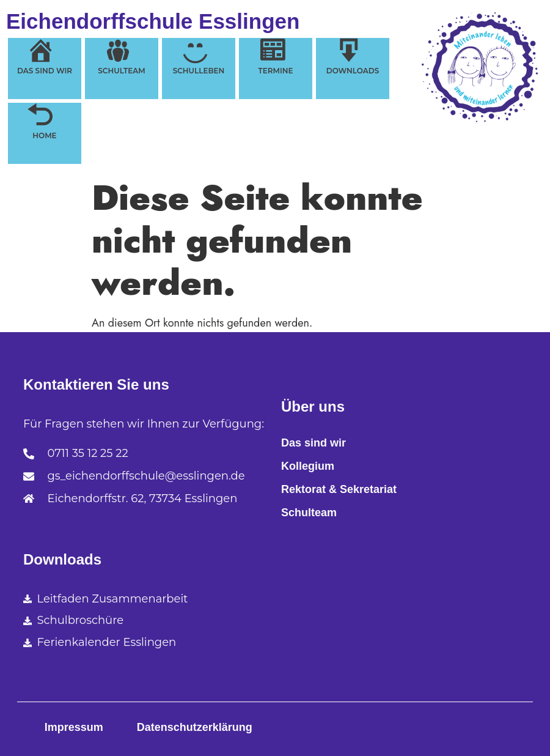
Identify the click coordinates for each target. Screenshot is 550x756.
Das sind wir (313, 443)
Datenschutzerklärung (195, 727)
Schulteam (309, 513)
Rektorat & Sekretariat (339, 489)
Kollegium (308, 466)
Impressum (74, 727)
